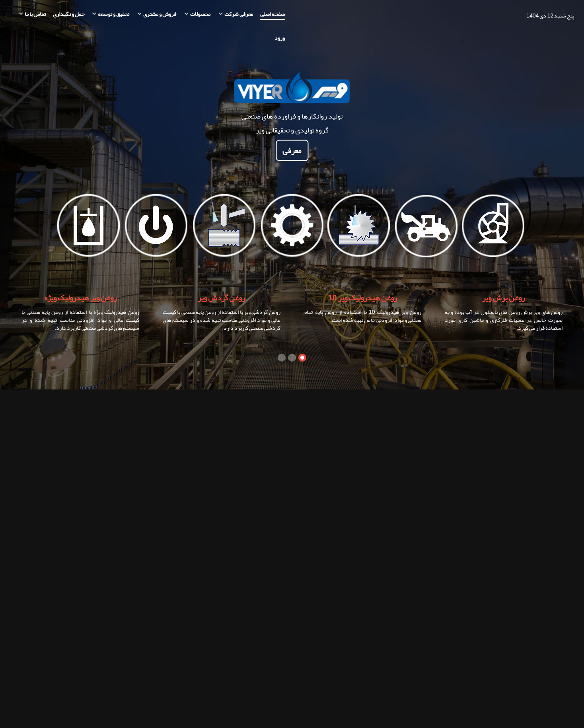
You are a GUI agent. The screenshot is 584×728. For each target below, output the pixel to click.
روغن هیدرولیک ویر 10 (363, 298)
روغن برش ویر (503, 298)
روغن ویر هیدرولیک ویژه (80, 298)
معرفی (292, 151)
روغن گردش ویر (221, 298)
